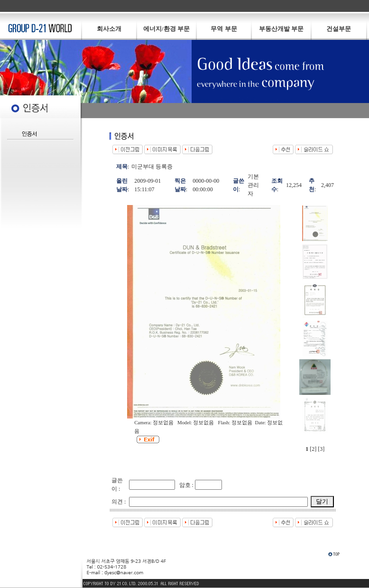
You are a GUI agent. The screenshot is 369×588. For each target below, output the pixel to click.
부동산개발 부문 (281, 29)
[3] (321, 449)
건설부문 (339, 29)
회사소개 (109, 29)
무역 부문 (224, 29)
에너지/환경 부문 (166, 29)
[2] (313, 449)
